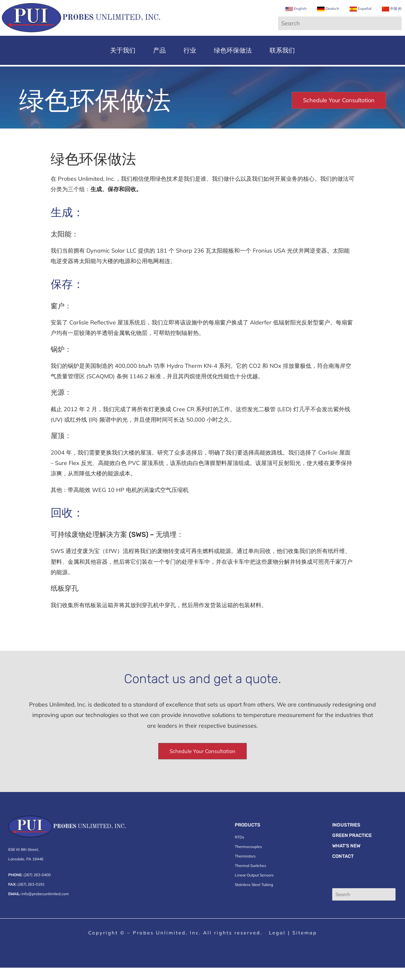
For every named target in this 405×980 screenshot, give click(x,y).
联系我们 (282, 62)
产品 (159, 62)
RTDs (240, 849)
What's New (346, 858)
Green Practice (352, 848)
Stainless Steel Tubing (254, 897)
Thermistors (245, 868)
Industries (346, 837)
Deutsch (320, 14)
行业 (190, 62)
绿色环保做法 (233, 62)
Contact (343, 869)
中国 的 (385, 14)
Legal (277, 945)
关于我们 (123, 62)
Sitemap (305, 945)
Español (353, 14)
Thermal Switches (250, 878)
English (288, 14)
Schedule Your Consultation (339, 112)
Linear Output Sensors (254, 887)
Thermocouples (248, 859)
